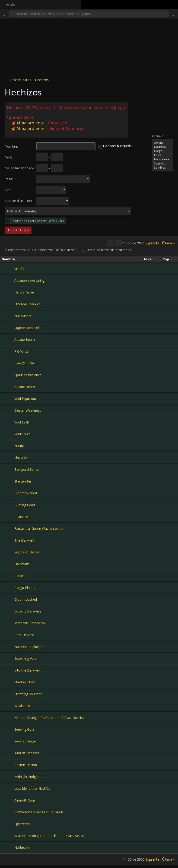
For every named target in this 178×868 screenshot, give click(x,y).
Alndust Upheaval (27, 753)
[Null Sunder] (8, 316)
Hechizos (42, 80)
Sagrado (163, 164)
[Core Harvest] (8, 635)
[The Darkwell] (8, 540)
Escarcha (163, 147)
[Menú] (5, 14)
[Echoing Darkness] (8, 611)
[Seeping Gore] (8, 729)
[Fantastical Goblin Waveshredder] (8, 528)
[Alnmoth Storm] (8, 800)
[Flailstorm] (8, 564)
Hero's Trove (24, 292)
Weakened (22, 706)
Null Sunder (23, 316)
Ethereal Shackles (27, 304)
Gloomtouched (26, 493)
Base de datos (20, 80)
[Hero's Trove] (8, 292)
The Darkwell (24, 540)
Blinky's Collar (25, 363)
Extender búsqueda (117, 146)
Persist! (20, 576)
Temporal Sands (27, 469)
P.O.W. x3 (21, 351)
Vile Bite (20, 269)
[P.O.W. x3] (8, 351)
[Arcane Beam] (8, 339)
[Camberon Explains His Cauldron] (8, 812)
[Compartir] (173, 14)
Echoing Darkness (28, 611)
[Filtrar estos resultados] (118, 243)
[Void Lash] (8, 422)
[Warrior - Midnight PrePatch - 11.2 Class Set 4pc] (8, 836)
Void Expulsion (25, 399)
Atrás (10, 5)
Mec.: (9, 190)
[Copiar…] (110, 243)
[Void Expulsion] (8, 398)
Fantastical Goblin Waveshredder (39, 529)
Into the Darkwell (27, 670)
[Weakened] (8, 706)
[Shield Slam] (8, 458)
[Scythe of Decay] (8, 552)
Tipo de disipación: (19, 201)
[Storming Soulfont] (8, 694)
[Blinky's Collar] (8, 363)
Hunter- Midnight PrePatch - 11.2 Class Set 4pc (49, 718)
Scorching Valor (26, 658)
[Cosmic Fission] (8, 765)
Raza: (9, 179)
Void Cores (22, 434)
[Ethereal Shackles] (8, 304)
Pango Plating (25, 588)
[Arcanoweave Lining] (8, 280)
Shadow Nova (25, 682)
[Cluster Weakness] (8, 410)
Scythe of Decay (27, 552)
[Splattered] (8, 824)
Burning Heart (25, 505)
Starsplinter (23, 481)
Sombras (163, 168)
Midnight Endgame (28, 777)
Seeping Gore (24, 729)
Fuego (163, 151)
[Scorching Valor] (8, 658)
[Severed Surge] (8, 741)
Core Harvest (24, 635)
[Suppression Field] (8, 328)
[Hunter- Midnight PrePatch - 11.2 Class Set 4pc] (8, 717)
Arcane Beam (25, 339)
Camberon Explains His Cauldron (39, 812)
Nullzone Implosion (29, 647)
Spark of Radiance (28, 375)
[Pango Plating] (8, 587)
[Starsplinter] (8, 481)
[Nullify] (8, 446)
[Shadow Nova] (8, 682)
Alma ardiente (28, 123)
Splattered (22, 824)
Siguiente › (153, 243)
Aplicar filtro (18, 230)
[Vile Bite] (8, 268)
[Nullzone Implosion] (8, 647)
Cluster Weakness (28, 410)
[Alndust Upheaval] (8, 753)
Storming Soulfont (28, 694)
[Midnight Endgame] (8, 776)
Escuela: (158, 136)
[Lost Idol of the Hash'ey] (8, 788)
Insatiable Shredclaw (30, 623)
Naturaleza (163, 159)
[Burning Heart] (8, 505)
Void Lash (22, 422)
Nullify (19, 446)
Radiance (21, 517)
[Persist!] (8, 576)
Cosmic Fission (26, 765)
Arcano (163, 143)
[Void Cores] (8, 434)
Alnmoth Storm (26, 800)
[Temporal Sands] (8, 469)
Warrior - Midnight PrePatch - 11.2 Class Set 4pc (50, 836)
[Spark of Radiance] (8, 375)
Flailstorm (22, 564)
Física (163, 155)
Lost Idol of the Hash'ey (32, 788)
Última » (168, 243)
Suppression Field (27, 328)
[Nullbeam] (8, 847)
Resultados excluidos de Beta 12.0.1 (37, 221)
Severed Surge (25, 741)
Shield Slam (23, 458)
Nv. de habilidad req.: (20, 168)
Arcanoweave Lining (29, 280)
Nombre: (11, 146)
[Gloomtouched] (8, 493)
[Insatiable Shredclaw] (8, 623)
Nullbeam (22, 847)
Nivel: (9, 157)
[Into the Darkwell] (8, 670)
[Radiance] (8, 517)
